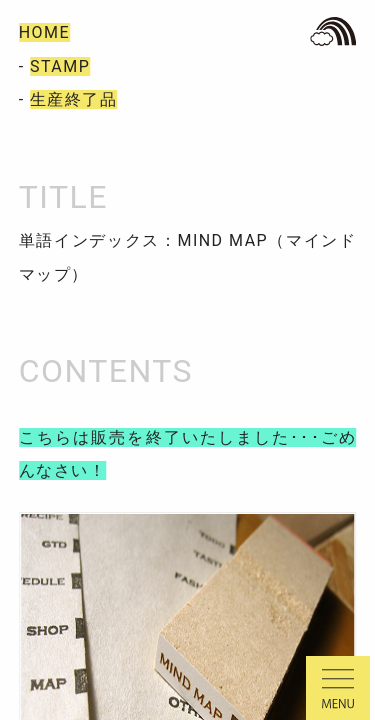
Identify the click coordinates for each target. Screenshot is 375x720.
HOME (44, 32)
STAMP (60, 66)
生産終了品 (73, 99)
